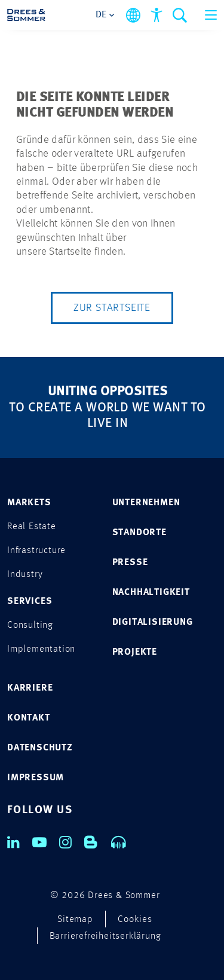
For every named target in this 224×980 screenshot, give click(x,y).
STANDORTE (139, 533)
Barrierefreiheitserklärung (105, 936)
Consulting (30, 625)
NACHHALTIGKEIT (151, 593)
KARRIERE (30, 688)
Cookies (135, 920)
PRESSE (130, 563)
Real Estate (32, 527)
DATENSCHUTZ (40, 748)
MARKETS (29, 503)
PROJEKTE (135, 652)
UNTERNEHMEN (146, 503)
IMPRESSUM (36, 778)
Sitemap (75, 920)
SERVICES (30, 602)
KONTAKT (29, 718)
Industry (25, 575)
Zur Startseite (112, 308)
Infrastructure (36, 551)
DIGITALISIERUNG (153, 622)
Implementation (41, 649)
